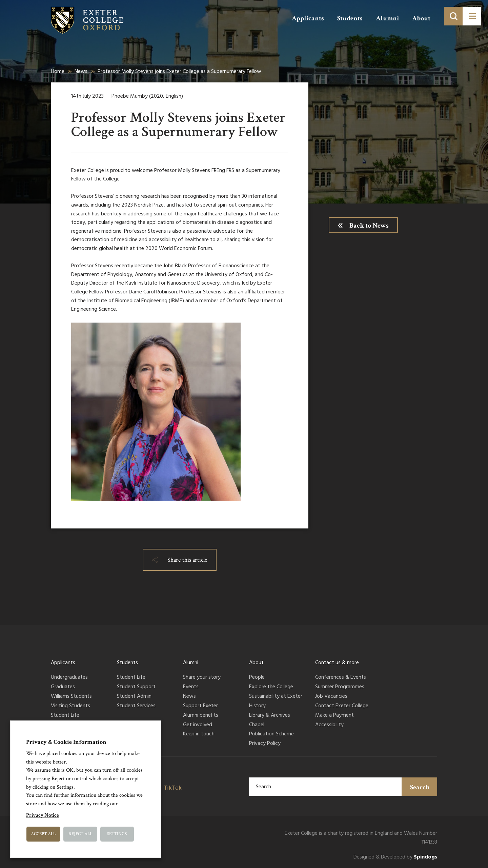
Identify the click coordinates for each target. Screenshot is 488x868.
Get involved (198, 725)
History (257, 706)
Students (350, 18)
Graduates (63, 687)
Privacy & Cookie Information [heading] (66, 742)
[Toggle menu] (472, 16)
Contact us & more (337, 663)
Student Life (65, 716)
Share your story (202, 678)
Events (191, 687)
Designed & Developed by (395, 857)
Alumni (387, 18)
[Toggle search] (453, 16)
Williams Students (71, 697)
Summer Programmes (340, 687)
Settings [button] (117, 834)
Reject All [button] (80, 834)
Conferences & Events (341, 678)
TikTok (173, 788)
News (81, 72)
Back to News (369, 226)
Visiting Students (70, 706)
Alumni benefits (201, 716)
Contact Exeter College (342, 706)
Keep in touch (199, 734)
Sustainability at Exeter (276, 697)
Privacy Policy (265, 744)
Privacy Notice (43, 815)
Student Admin (134, 697)
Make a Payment (334, 716)
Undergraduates (69, 678)
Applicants (308, 18)
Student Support (136, 687)
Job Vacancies (331, 697)
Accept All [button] (43, 834)
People (257, 678)
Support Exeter (200, 706)
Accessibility (329, 725)
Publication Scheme (271, 734)
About (421, 18)
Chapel (257, 725)
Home (58, 72)
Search (420, 787)
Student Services (136, 706)
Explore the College (271, 687)
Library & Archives (270, 716)
